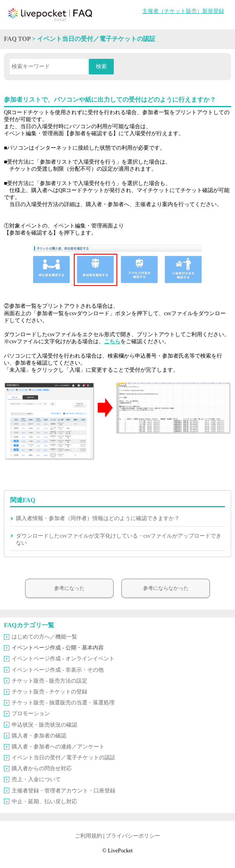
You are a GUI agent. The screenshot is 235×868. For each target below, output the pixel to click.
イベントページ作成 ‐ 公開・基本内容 (58, 648)
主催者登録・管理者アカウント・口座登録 (64, 791)
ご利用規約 (88, 836)
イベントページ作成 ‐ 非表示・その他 (58, 670)
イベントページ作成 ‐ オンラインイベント (63, 659)
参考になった (69, 588)
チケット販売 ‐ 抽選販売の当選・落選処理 (63, 703)
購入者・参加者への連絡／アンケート (58, 747)
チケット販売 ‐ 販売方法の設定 (49, 681)
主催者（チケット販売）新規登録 (183, 11)
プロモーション (31, 714)
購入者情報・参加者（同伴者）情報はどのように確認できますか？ (98, 518)
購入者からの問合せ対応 (42, 768)
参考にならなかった (166, 588)
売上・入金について (36, 779)
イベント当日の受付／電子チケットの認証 (64, 758)
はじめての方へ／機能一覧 (44, 637)
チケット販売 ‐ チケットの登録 (49, 692)
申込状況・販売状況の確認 (44, 725)
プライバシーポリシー (133, 836)
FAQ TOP (17, 39)
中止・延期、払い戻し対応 (44, 802)
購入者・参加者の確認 (39, 736)
